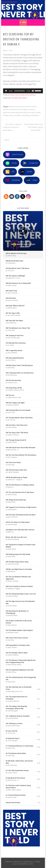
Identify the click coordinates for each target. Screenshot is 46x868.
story (11, 115)
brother (27, 107)
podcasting (14, 113)
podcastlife (23, 113)
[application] (23, 91)
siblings (6, 115)
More (25, 98)
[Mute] (33, 91)
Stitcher (26, 172)
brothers (34, 107)
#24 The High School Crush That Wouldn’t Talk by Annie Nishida (34, 127)
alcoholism (20, 107)
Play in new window (18, 95)
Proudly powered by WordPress (19, 862)
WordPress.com (26, 864)
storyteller (17, 115)
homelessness (15, 110)
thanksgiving (35, 115)
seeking (38, 113)
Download (31, 95)
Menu (24, 22)
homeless (6, 110)
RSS (20, 98)
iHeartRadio (13, 180)
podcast (32, 110)
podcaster (7, 113)
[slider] (20, 91)
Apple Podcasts (14, 155)
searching (31, 113)
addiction (12, 107)
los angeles (24, 110)
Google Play (30, 163)
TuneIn (32, 180)
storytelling (25, 115)
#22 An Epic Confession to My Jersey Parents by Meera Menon (12, 127)
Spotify (15, 98)
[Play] (6, 91)
